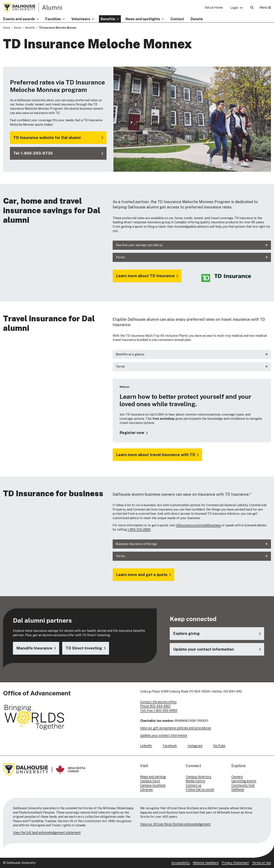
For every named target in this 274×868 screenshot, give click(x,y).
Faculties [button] (53, 19)
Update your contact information (164, 735)
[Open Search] (252, 8)
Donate (197, 19)
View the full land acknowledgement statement (47, 832)
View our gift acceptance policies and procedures (176, 728)
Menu (265, 8)
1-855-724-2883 (139, 529)
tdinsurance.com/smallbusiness (198, 525)
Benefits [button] (108, 19)
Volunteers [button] (81, 19)
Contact (177, 19)
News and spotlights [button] (143, 19)
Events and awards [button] (19, 19)
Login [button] (234, 8)
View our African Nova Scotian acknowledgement (175, 824)
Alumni (52, 7)
